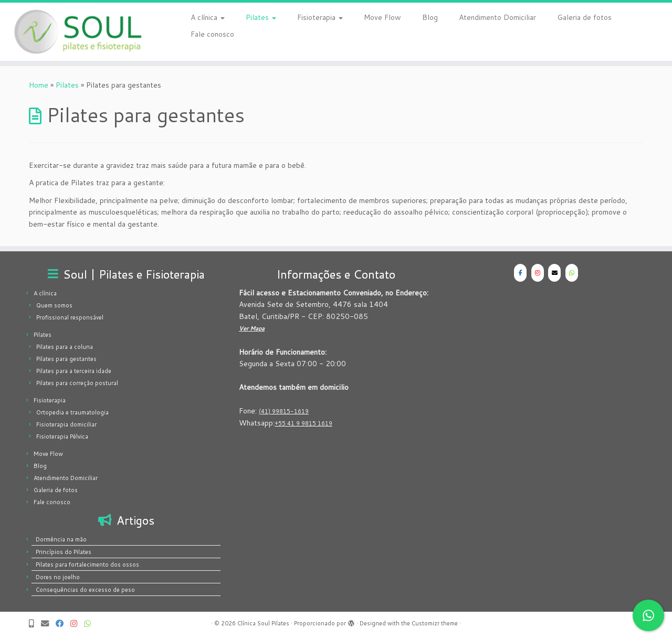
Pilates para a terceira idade (74, 371)
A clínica (208, 17)
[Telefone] (35, 624)
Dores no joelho (58, 577)
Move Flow (382, 17)
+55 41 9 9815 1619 (303, 423)
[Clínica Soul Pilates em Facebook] (520, 273)
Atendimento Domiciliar (497, 17)
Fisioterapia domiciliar (66, 424)
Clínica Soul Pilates (263, 623)
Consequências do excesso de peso (85, 590)
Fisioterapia (320, 17)
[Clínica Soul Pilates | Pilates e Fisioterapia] (77, 32)
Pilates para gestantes (66, 359)
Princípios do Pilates (64, 552)
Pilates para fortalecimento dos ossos (87, 565)
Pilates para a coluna (65, 347)
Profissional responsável (70, 317)
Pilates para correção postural (77, 383)
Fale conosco (212, 34)
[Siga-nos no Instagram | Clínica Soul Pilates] (77, 624)
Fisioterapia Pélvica (62, 436)
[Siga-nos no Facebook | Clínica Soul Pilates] (63, 624)
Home (39, 85)
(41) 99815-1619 (284, 411)
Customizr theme (435, 623)
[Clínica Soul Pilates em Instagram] (538, 273)
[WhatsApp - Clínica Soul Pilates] (572, 273)
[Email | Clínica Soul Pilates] (48, 624)
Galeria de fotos (584, 17)
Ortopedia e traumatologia (72, 412)
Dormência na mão (61, 539)
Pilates (261, 17)
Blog (430, 17)
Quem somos (54, 305)
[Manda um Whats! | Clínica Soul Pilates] (91, 624)
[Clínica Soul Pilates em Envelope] (554, 273)
